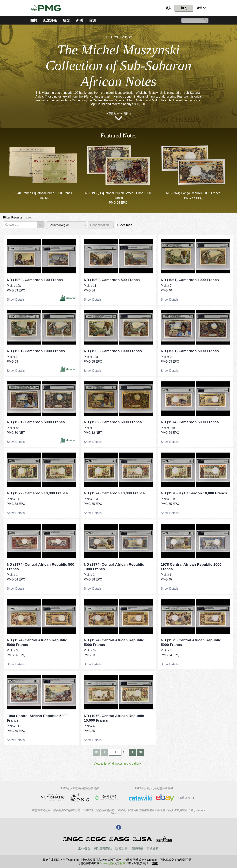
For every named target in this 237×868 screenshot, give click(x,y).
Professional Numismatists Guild (80, 797)
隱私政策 (121, 849)
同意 (155, 863)
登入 (168, 8)
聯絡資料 (153, 849)
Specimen (124, 225)
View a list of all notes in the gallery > (118, 764)
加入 (184, 8)
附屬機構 (137, 849)
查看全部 (187, 798)
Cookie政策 (107, 863)
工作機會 (84, 849)
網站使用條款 (103, 849)
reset (28, 217)
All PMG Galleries (120, 37)
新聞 (79, 20)
